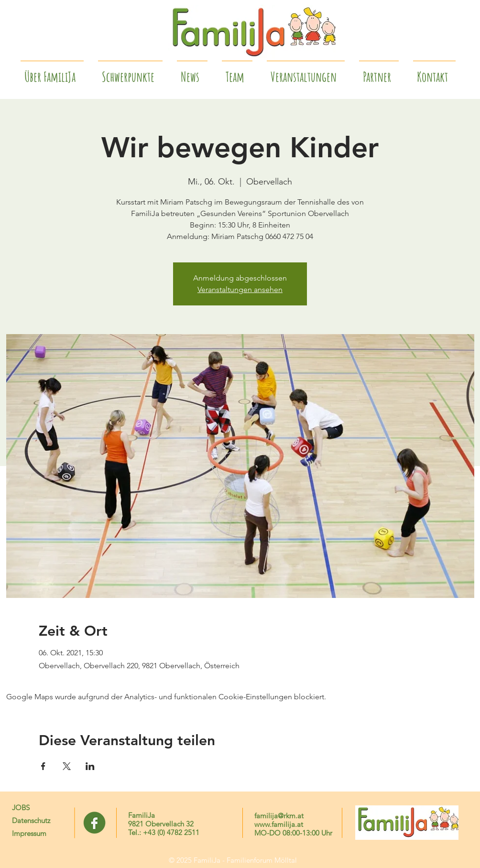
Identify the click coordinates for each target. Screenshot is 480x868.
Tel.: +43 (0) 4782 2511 (164, 832)
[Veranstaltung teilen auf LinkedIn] (90, 766)
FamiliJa (142, 815)
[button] (379, 73)
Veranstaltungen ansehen (240, 289)
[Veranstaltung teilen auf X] (67, 766)
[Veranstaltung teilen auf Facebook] (43, 766)
